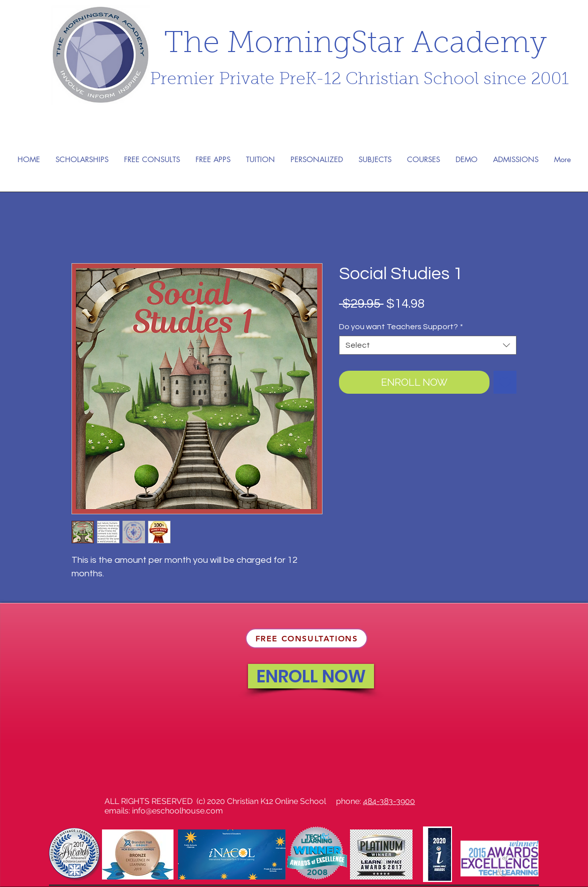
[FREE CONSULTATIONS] (306, 638)
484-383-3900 (389, 801)
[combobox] (428, 345)
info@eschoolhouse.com (177, 811)
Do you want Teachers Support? (401, 327)
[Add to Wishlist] (505, 382)
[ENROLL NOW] (311, 676)
